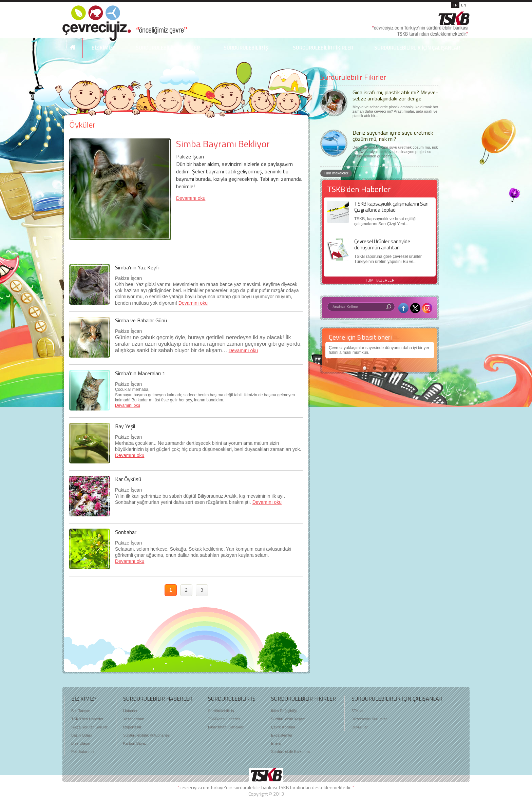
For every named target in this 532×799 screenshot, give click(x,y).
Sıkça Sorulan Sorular (89, 727)
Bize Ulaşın (81, 743)
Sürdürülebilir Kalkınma (290, 752)
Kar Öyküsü (128, 479)
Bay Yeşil (125, 426)
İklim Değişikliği (284, 711)
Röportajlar (132, 727)
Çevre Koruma (283, 727)
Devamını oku (191, 198)
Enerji (276, 743)
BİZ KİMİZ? (103, 48)
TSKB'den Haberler (87, 719)
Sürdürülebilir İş (221, 711)
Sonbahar (126, 532)
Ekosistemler (282, 735)
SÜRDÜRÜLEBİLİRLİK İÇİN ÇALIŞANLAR (417, 48)
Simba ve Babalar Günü (141, 320)
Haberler (130, 711)
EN (464, 5)
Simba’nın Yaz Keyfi (137, 267)
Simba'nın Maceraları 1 (140, 373)
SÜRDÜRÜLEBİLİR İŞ (246, 48)
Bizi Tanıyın (81, 711)
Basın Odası (82, 735)
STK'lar (358, 711)
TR (455, 5)
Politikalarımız (83, 752)
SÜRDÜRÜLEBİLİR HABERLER (168, 48)
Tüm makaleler (336, 173)
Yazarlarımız (134, 719)
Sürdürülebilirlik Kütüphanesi (147, 735)
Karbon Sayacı (135, 743)
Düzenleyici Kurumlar (369, 719)
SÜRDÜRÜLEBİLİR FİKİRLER (323, 48)
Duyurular (360, 727)
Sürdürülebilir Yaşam (288, 719)
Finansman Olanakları (226, 727)
